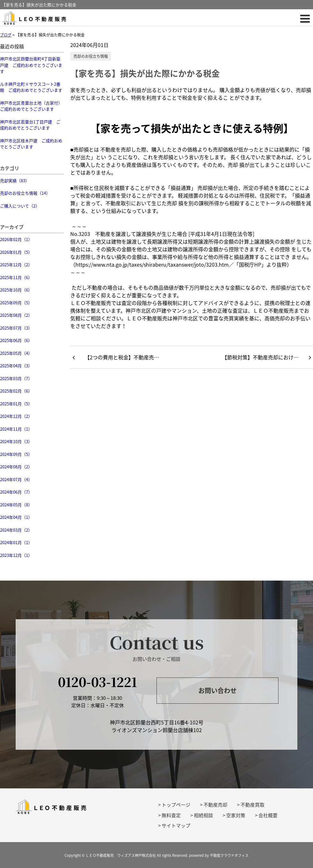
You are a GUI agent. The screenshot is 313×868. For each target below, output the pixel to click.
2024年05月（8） (16, 505)
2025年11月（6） (16, 277)
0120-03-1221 (97, 681)
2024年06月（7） (16, 492)
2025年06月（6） (16, 340)
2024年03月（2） (16, 530)
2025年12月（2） (16, 265)
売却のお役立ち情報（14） (25, 193)
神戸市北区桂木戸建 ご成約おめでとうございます (31, 144)
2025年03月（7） (16, 378)
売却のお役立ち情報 (91, 56)
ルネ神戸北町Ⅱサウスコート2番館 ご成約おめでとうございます (31, 87)
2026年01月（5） (16, 252)
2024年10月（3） (16, 441)
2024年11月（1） (16, 429)
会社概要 (268, 815)
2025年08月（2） (16, 315)
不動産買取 (252, 805)
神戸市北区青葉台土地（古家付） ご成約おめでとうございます (32, 106)
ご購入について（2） (20, 206)
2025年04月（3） (16, 366)
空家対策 (236, 815)
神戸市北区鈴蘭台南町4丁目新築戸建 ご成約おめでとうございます (31, 65)
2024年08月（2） (16, 467)
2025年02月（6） (16, 391)
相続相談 (203, 815)
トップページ (176, 805)
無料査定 (171, 815)
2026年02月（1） (16, 239)
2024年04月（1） (16, 517)
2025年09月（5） (16, 303)
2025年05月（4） (16, 353)
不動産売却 (215, 805)
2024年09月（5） (16, 454)
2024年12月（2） (16, 416)
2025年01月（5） (16, 404)
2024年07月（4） (16, 479)
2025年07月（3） (16, 328)
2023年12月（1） (16, 555)
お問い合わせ (218, 690)
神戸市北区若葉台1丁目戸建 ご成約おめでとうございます (30, 125)
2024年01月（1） (16, 542)
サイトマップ (176, 825)
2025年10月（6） (16, 290)
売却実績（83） (15, 180)
